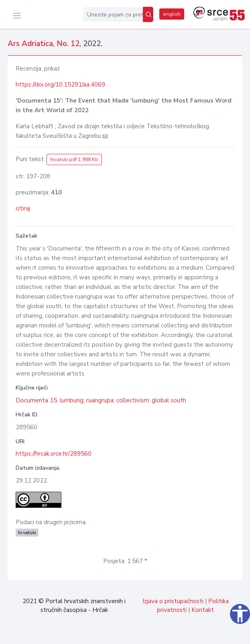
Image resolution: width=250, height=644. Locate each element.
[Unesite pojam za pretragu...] (113, 14)
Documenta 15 (36, 400)
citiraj (23, 208)
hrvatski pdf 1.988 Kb (74, 159)
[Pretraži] (148, 14)
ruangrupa (100, 400)
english (172, 14)
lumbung (72, 400)
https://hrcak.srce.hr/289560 (54, 454)
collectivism (133, 400)
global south (169, 400)
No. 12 (68, 44)
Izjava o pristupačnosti (173, 601)
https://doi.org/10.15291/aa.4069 (60, 85)
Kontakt (203, 610)
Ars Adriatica (30, 44)
